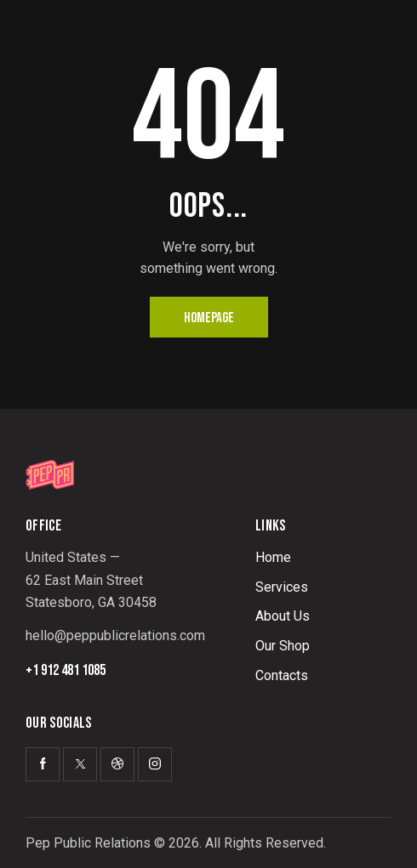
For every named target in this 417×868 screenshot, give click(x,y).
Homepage (209, 318)
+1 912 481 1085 (66, 671)
